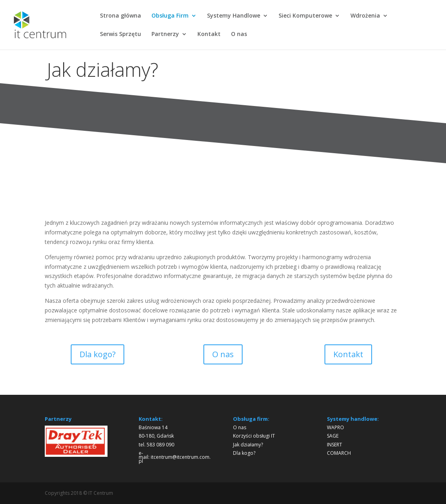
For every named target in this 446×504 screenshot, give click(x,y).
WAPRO (335, 427)
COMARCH (339, 453)
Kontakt (209, 34)
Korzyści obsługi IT (254, 436)
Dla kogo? (98, 354)
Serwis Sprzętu (120, 34)
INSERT (334, 445)
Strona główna (120, 16)
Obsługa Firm (170, 16)
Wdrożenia (365, 16)
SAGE (333, 436)
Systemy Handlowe (234, 16)
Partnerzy (165, 34)
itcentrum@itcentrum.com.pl (175, 459)
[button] (57, 441)
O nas (239, 34)
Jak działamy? (248, 445)
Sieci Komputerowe (305, 16)
